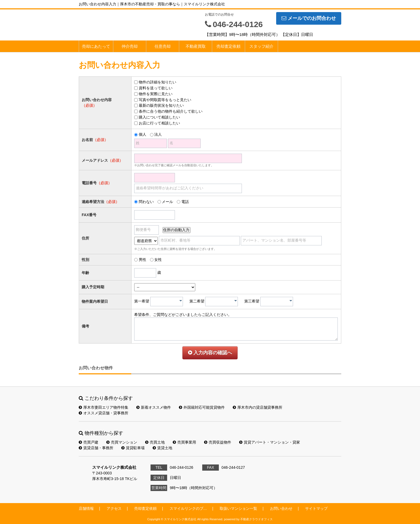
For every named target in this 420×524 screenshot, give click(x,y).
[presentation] (181, 301)
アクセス (114, 508)
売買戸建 (89, 442)
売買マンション (122, 442)
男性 (142, 260)
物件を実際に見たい (156, 94)
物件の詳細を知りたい (157, 82)
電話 (185, 202)
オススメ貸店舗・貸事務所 (104, 413)
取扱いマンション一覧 (238, 508)
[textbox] (168, 302)
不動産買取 (196, 46)
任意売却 (163, 46)
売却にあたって (96, 46)
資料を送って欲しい (156, 88)
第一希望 (142, 301)
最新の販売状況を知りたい (161, 105)
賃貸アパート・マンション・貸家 (270, 442)
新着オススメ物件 (154, 407)
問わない (146, 202)
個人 (142, 134)
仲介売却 (130, 46)
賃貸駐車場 (133, 448)
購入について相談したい (159, 117)
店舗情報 (86, 508)
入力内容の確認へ (210, 353)
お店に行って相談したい (159, 123)
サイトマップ (316, 508)
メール (167, 202)
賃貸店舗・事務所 (96, 448)
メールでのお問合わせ (309, 18)
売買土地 (155, 442)
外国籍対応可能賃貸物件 (202, 407)
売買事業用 (184, 442)
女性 (158, 260)
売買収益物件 (218, 442)
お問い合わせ (281, 508)
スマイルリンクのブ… (188, 508)
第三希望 (252, 301)
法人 (158, 134)
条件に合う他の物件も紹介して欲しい (171, 111)
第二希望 (197, 301)
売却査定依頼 (228, 46)
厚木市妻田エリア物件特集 (104, 407)
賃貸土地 (162, 448)
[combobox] (167, 302)
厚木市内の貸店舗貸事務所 (258, 407)
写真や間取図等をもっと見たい (165, 100)
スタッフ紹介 (261, 46)
